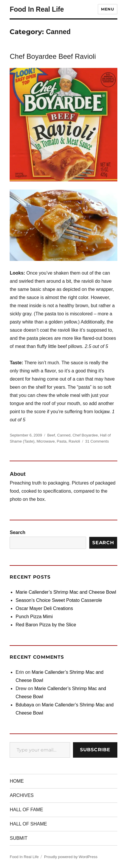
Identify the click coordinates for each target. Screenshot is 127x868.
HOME (17, 781)
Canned (64, 435)
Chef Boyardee (85, 435)
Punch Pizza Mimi (34, 617)
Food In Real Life (37, 9)
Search (17, 532)
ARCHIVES (22, 795)
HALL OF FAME (26, 810)
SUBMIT (18, 838)
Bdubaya (25, 705)
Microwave (46, 441)
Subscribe (95, 750)
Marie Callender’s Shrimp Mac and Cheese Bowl (66, 592)
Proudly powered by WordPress (71, 857)
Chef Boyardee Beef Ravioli (53, 56)
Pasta (62, 441)
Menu (107, 9)
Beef (51, 435)
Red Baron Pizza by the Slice (46, 625)
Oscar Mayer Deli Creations (44, 608)
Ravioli (74, 441)
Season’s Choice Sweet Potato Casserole (59, 600)
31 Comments (97, 441)
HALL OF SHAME (28, 824)
